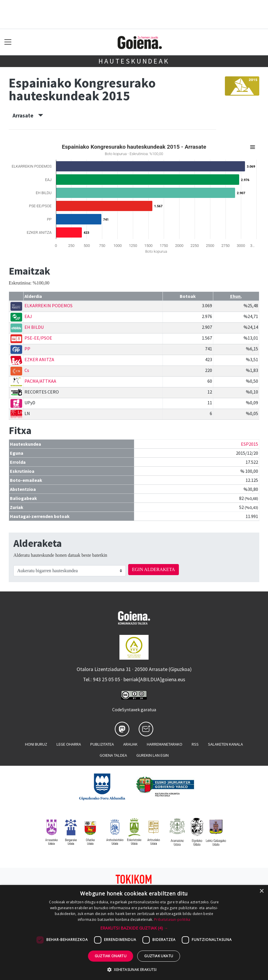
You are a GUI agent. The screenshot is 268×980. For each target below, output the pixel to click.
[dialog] (134, 932)
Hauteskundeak (134, 61)
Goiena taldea (113, 755)
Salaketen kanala (225, 744)
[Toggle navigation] (8, 42)
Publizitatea (102, 744)
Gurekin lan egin (152, 755)
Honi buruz (36, 744)
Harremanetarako (165, 744)
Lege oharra (69, 744)
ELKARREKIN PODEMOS (49, 305)
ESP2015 (250, 444)
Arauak (130, 744)
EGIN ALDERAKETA (154, 569)
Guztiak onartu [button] (111, 956)
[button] (134, 928)
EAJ (28, 316)
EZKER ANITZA (39, 359)
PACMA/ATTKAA (40, 381)
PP (27, 349)
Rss (195, 744)
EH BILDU (34, 327)
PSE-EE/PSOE (38, 338)
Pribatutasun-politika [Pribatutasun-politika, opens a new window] (172, 920)
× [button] (261, 891)
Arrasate (28, 115)
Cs (27, 370)
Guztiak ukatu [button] (159, 956)
